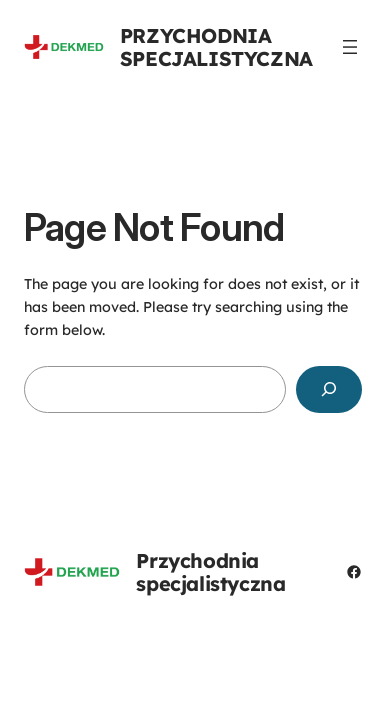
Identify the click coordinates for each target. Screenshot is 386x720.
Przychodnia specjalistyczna (216, 47)
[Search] (329, 389)
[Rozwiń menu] (350, 47)
